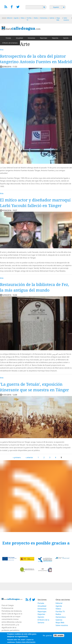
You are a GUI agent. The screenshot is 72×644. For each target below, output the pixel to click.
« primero (17, 457)
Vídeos (23, 18)
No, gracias (47, 636)
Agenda (16, 18)
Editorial (9, 18)
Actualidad (19, 38)
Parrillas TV (60, 612)
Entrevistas (32, 38)
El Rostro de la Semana (10, 43)
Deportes (55, 38)
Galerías (52, 18)
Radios (36, 18)
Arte (2, 50)
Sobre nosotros (62, 625)
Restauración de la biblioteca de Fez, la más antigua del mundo (34, 287)
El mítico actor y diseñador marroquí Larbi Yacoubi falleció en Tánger (35, 203)
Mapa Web (60, 623)
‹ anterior (29, 457)
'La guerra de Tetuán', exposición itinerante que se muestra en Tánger (34, 387)
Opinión (66, 38)
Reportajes (44, 38)
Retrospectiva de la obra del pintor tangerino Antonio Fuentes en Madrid (36, 59)
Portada (8, 38)
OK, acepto (59, 636)
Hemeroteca (44, 18)
